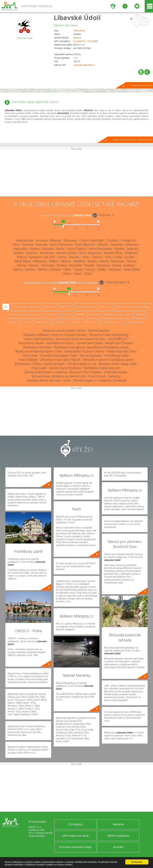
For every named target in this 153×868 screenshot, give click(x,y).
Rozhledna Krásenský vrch (102, 368)
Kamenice (47, 253)
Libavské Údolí (77, 17)
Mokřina (79, 261)
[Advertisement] (76, 173)
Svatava (55, 269)
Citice (16, 245)
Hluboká (48, 249)
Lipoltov (97, 257)
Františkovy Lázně (117, 355)
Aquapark (50, 307)
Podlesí (62, 265)
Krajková (131, 253)
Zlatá (88, 274)
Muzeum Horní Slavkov (86, 372)
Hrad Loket (39, 368)
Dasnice (28, 245)
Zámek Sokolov (98, 331)
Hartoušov (20, 249)
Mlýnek (66, 261)
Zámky (80, 314)
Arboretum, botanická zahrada (25, 314)
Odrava (33, 265)
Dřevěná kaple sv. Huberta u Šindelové (100, 380)
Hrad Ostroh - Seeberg (104, 376)
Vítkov (67, 274)
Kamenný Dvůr (67, 253)
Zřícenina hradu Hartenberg (109, 335)
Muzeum (94, 322)
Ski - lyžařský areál (86, 307)
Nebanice (118, 261)
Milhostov (40, 261)
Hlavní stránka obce (141, 85)
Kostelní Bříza (113, 253)
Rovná (117, 265)
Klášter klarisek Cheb (121, 351)
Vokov (78, 274)
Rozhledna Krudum (60, 343)
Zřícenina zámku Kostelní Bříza (64, 331)
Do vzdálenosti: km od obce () (61, 282)
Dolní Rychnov (85, 245)
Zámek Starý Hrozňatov (65, 368)
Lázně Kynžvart (54, 364)
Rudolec (129, 265)
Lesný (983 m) (117, 339)
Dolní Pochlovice (61, 245)
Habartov (132, 245)
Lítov (108, 257)
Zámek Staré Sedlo (90, 343)
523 (76, 58)
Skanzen (106, 307)
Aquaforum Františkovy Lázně (107, 347)
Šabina (18, 269)
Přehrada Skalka (116, 372)
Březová (56, 240)
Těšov (67, 269)
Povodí (89, 265)
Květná (22, 257)
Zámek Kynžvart (91, 355)
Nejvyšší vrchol (43, 322)
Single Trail (78, 322)
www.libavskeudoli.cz (84, 65)
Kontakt (118, 847)
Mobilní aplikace (118, 836)
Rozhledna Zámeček (37, 347)
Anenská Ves (24, 240)
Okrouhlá (48, 265)
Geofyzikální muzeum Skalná (84, 351)
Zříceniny (94, 314)
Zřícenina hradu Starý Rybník (60, 360)
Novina (132, 261)
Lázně (26, 322)
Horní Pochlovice (100, 249)
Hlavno (35, 249)
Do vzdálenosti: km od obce (65, 215)
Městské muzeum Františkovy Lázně (108, 360)
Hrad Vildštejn (28, 360)
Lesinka (74, 257)
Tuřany (90, 269)
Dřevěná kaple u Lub (82, 364)
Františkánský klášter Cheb (58, 355)
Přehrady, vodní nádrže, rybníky (133, 307)
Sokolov (77, 38)
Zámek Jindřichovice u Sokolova (46, 372)
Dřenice (103, 245)
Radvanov (103, 265)
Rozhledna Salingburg (69, 347)
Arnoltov (42, 240)
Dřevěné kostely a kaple (117, 314)
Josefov (19, 253)
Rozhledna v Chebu (28, 364)
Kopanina (95, 253)
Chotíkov (113, 240)
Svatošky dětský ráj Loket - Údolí (49, 380)
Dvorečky (117, 245)
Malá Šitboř (23, 261)
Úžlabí (101, 269)
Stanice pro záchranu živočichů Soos (80, 339)
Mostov (92, 261)
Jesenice (133, 249)
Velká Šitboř (132, 269)
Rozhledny (53, 314)
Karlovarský (79, 31)
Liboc (86, 257)
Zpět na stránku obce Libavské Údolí (132, 140)
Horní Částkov (77, 249)
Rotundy (140, 314)
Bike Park (61, 322)
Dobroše (42, 245)
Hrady (67, 314)
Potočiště (76, 265)
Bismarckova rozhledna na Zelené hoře (59, 376)
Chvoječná (128, 240)
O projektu (75, 824)
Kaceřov (32, 253)
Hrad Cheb (30, 355)
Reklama (118, 824)
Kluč (83, 253)
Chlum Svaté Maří (92, 240)
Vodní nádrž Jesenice (39, 339)
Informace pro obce (75, 836)
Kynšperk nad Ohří (42, 257)
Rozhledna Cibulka (31, 343)
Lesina (62, 257)
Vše (6, 307)
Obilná (21, 265)
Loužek (129, 257)
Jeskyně (13, 322)
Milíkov (54, 261)
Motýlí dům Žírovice (119, 343)
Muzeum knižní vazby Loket (118, 364)
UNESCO (65, 307)
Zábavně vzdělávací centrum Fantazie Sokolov (55, 335)
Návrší (104, 261)
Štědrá (43, 269)
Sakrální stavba (136, 322)
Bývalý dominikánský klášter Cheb (39, 351)
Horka (60, 249)
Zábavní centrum (113, 322)
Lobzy (118, 257)
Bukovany (70, 240)
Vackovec (115, 269)
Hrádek (119, 249)
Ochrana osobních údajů (75, 847)
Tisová (78, 269)
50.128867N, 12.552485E (86, 41)
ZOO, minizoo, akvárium (26, 307)
